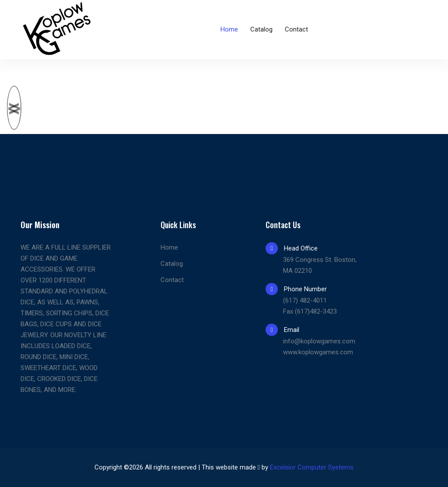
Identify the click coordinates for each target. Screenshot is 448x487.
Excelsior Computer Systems (312, 467)
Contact (296, 29)
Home (229, 29)
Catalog (261, 29)
